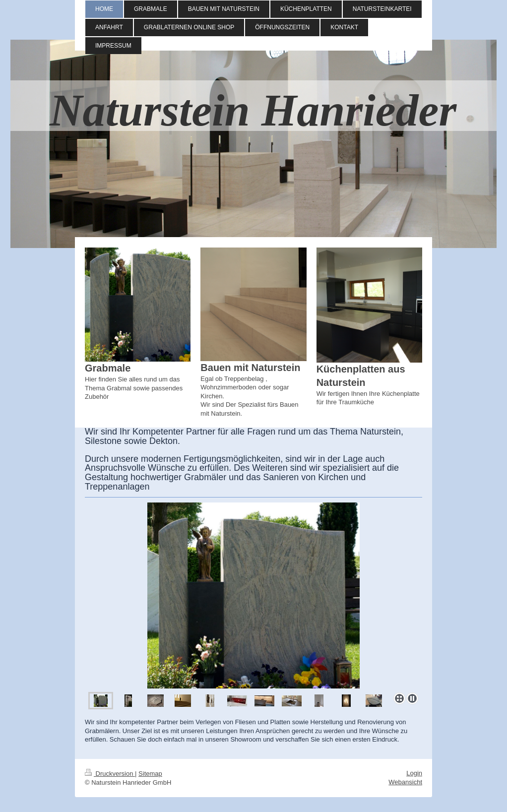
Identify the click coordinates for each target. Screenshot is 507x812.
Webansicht (405, 782)
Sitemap (150, 774)
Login (414, 773)
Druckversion (110, 774)
